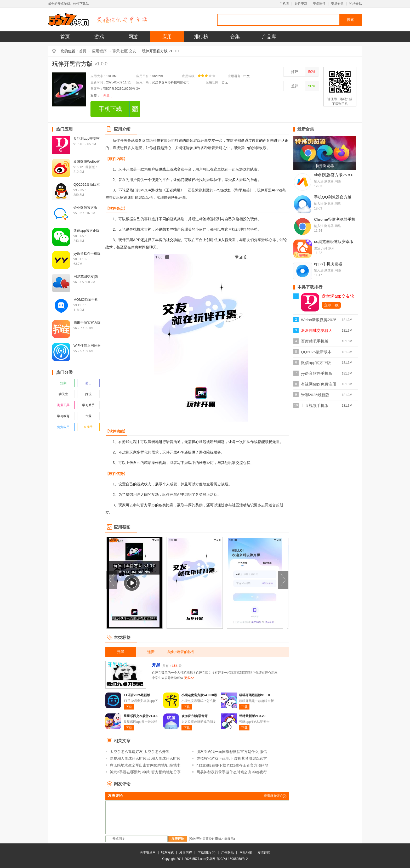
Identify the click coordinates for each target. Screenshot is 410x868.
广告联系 (227, 853)
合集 (235, 37)
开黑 (106, 95)
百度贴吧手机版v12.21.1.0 (315, 343)
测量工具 (63, 405)
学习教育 (63, 416)
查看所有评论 (275, 796)
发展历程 (186, 853)
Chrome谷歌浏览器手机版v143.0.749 (335, 222)
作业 (88, 416)
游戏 (99, 37)
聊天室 (63, 394)
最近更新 (301, 4)
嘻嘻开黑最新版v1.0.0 (255, 695)
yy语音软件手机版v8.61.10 (317, 375)
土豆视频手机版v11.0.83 (315, 407)
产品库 (269, 37)
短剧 (63, 383)
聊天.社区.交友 (124, 51)
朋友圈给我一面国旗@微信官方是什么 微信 (232, 752)
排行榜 (201, 37)
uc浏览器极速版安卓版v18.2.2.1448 (334, 244)
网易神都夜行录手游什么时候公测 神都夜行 (232, 772)
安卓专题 (337, 4)
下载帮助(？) (207, 853)
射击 (88, 383)
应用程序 (99, 51)
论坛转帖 (356, 4)
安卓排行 (319, 4)
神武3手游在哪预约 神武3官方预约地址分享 (145, 772)
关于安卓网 (148, 853)
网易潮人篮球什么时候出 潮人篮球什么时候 (145, 758)
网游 (133, 37)
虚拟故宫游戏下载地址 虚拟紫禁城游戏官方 (232, 758)
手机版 (284, 4)
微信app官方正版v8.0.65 (316, 364)
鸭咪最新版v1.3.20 (252, 716)
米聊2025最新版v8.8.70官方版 (315, 396)
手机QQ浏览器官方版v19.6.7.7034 (333, 199)
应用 (167, 37)
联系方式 (167, 853)
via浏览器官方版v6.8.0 (334, 175)
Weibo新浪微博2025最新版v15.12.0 (319, 321)
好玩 (88, 394)
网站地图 (246, 853)
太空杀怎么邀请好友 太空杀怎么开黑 (140, 752)
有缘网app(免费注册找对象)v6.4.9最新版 (319, 386)
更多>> (189, 678)
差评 (295, 86)
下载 (129, 707)
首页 (65, 37)
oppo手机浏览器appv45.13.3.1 (328, 266)
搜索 (350, 20)
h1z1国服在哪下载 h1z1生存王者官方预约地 (232, 765)
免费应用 (63, 427)
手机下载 (110, 109)
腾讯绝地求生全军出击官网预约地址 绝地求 (145, 765)
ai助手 (88, 427)
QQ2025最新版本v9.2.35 (316, 353)
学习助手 (88, 405)
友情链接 (264, 853)
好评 (295, 72)
